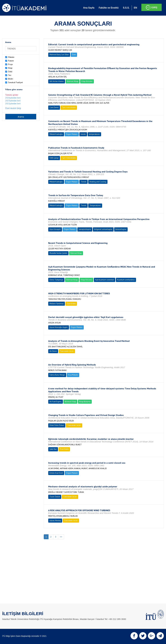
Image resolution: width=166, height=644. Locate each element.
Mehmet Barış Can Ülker (59, 55)
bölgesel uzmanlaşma (103, 229)
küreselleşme (121, 229)
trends (83, 134)
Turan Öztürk (55, 497)
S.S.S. (126, 8)
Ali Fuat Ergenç (56, 402)
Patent (11, 61)
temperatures (94, 134)
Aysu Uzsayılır (55, 229)
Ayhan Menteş (55, 521)
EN (135, 8)
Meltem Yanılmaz (57, 304)
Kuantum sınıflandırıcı (126, 280)
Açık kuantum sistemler (105, 280)
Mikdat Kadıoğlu (56, 134)
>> (61, 537)
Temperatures (95, 205)
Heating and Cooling (98, 182)
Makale (11, 57)
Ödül (10, 72)
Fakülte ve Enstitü (109, 8)
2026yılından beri (13, 98)
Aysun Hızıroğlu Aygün (59, 327)
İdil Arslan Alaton (57, 81)
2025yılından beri (13, 101)
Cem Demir (54, 107)
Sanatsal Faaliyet (15, 82)
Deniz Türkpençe (56, 280)
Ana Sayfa (89, 8)
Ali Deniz (53, 351)
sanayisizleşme (85, 229)
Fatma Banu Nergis (57, 375)
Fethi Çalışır (54, 158)
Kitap (10, 68)
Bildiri (11, 79)
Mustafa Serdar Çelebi (58, 253)
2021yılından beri (13, 103)
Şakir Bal (53, 449)
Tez (10, 75)
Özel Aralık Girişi (13, 108)
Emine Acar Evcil (56, 473)
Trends (84, 182)
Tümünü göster (12, 95)
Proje (10, 64)
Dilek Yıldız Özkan (57, 425)
